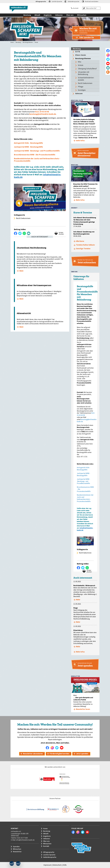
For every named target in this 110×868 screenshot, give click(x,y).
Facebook (48, 748)
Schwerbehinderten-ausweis (86, 79)
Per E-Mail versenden (29, 233)
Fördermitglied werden (59, 754)
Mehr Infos (80, 652)
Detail (36, 42)
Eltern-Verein (81, 55)
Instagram (53, 748)
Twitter (57, 748)
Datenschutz (57, 865)
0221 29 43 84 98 (42, 112)
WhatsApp (24, 233)
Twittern (20, 233)
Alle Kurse (80, 241)
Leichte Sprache (57, 2)
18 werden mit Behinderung (84, 73)
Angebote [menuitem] (48, 15)
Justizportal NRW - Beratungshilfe (28, 147)
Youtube (62, 748)
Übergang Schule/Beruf (87, 69)
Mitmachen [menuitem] (82, 15)
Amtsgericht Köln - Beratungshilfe (28, 143)
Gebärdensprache (74, 2)
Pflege (81, 87)
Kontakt (76, 8)
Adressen (79, 94)
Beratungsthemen (28, 42)
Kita (79, 62)
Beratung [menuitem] (27, 15)
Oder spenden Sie (87, 37)
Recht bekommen (85, 83)
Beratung (18, 42)
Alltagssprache (41, 2)
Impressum (47, 865)
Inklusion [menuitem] (59, 15)
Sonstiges (82, 90)
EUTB (78, 52)
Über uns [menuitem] (70, 15)
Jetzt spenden (82, 754)
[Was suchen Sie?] (91, 8)
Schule (81, 65)
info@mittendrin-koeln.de (25, 840)
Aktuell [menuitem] (37, 15)
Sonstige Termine (83, 249)
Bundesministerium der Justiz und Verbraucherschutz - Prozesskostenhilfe (37, 160)
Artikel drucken (61, 233)
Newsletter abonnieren (33, 754)
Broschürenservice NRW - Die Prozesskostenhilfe (35, 155)
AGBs (65, 865)
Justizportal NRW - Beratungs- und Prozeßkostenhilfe (37, 151)
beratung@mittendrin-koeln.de (43, 114)
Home (12, 42)
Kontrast (92, 2)
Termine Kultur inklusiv (85, 245)
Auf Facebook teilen (16, 233)
